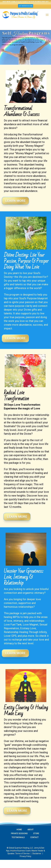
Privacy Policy (25, 856)
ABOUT (31, 830)
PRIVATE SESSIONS (19, 833)
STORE (36, 833)
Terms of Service (22, 853)
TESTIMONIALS (18, 837)
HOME (19, 830)
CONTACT (34, 837)
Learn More (15, 201)
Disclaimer (37, 853)
